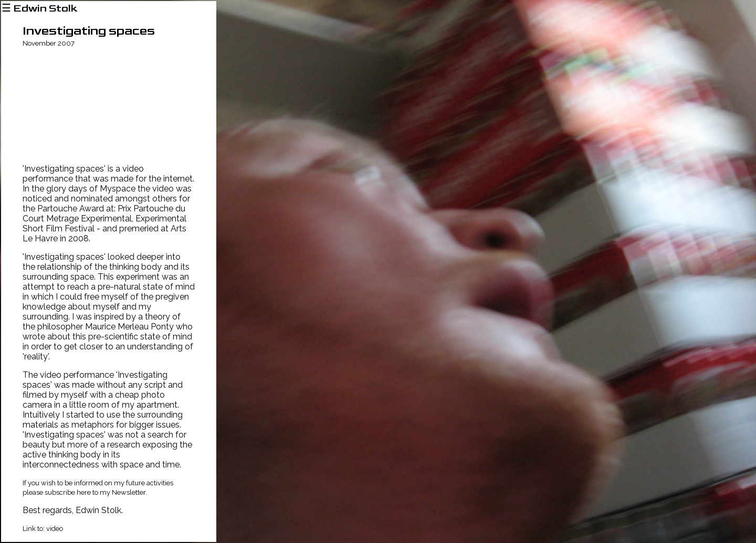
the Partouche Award (63, 209)
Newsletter (129, 492)
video (55, 529)
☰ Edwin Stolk (39, 8)
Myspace (118, 189)
